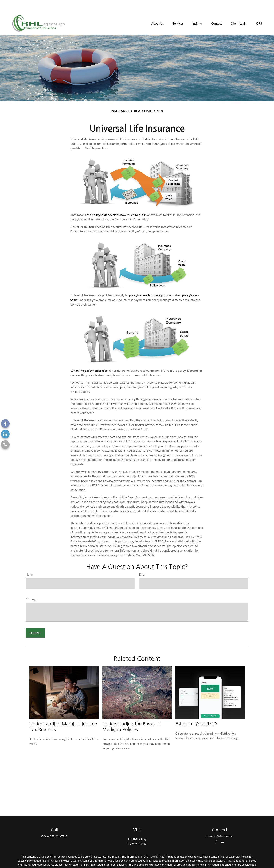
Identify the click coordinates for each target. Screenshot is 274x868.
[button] (158, 12)
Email (143, 563)
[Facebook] (5, 424)
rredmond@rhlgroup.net (219, 824)
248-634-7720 (59, 825)
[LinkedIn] (5, 434)
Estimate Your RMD (196, 712)
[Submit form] (35, 622)
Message (32, 587)
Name (30, 563)
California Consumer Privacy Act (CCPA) (137, 864)
